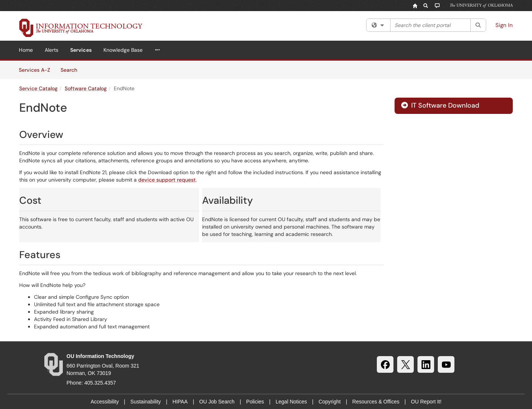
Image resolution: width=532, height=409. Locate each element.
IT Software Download (440, 105)
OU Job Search (217, 402)
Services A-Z (35, 70)
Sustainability (146, 402)
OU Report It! (426, 402)
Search (71, 70)
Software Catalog (86, 88)
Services (81, 50)
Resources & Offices (376, 402)
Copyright (330, 402)
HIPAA (180, 402)
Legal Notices (291, 402)
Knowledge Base (123, 50)
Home (26, 50)
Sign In (504, 25)
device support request (167, 180)
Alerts (52, 50)
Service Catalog (38, 88)
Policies (255, 402)
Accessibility (105, 402)
